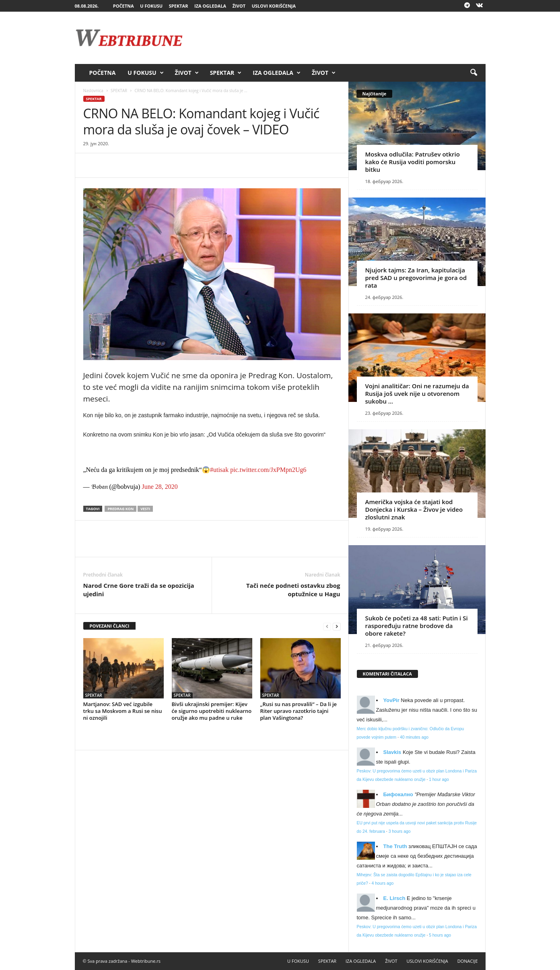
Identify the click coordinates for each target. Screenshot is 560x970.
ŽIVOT (239, 6)
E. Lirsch (394, 898)
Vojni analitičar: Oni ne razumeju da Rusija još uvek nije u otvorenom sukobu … (417, 393)
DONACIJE (468, 961)
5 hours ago (440, 935)
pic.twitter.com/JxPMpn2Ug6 (268, 470)
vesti (145, 509)
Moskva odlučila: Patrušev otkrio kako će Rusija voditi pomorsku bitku (413, 162)
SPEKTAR (179, 6)
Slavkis (392, 752)
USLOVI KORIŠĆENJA (274, 6)
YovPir (391, 700)
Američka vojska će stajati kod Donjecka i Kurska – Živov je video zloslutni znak (414, 509)
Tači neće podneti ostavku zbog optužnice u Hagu (293, 590)
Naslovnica (93, 91)
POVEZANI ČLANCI (110, 626)
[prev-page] (327, 626)
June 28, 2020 (160, 487)
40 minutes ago (414, 737)
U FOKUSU (151, 6)
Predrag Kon (120, 509)
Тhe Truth (395, 846)
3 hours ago (400, 831)
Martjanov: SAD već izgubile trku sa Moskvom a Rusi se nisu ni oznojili (123, 711)
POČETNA (124, 6)
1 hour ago (439, 780)
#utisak (219, 470)
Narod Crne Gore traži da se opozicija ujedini (139, 590)
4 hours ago (382, 883)
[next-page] (337, 626)
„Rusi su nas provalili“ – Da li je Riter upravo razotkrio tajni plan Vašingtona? (299, 711)
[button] (474, 73)
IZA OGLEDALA (210, 6)
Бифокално (398, 794)
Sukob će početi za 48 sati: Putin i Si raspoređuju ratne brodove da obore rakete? (417, 626)
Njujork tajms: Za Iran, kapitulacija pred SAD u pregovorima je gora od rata (416, 278)
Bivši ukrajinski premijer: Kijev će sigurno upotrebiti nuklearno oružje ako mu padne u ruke (212, 711)
